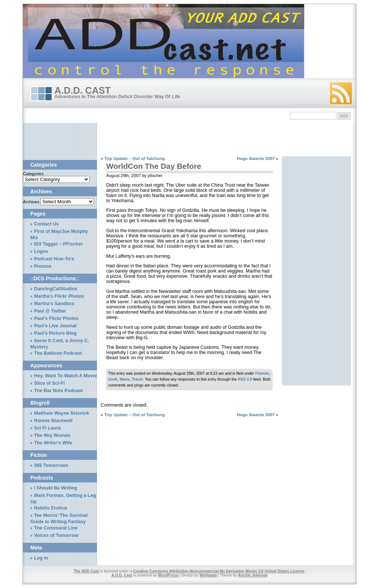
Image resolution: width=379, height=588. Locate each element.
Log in (41, 558)
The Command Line (56, 528)
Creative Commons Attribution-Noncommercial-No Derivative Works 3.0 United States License (219, 571)
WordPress (168, 575)
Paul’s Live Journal (55, 326)
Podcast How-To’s (54, 259)
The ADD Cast (86, 571)
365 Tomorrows (51, 465)
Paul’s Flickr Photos (56, 318)
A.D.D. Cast (83, 90)
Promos (43, 266)
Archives (31, 202)
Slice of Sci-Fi (49, 383)
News (125, 379)
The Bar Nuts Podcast (58, 391)
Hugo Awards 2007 (256, 158)
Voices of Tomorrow (56, 535)
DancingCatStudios (56, 289)
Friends (262, 373)
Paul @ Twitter (50, 311)
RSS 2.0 (245, 379)
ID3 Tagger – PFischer (58, 244)
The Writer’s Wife (53, 443)
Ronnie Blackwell (53, 421)
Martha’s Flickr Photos (59, 296)
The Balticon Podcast (58, 353)
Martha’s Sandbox (54, 304)
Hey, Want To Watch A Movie (66, 376)
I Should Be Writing (56, 488)
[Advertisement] (158, 140)
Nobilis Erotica (51, 508)
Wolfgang (208, 575)
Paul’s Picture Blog (55, 333)
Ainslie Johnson (253, 575)
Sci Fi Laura (47, 428)
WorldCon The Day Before (154, 166)
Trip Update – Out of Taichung (135, 158)
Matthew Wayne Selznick (62, 413)
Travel (137, 379)
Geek (113, 379)
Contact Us (46, 224)
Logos (41, 251)
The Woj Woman (52, 435)
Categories (33, 174)
